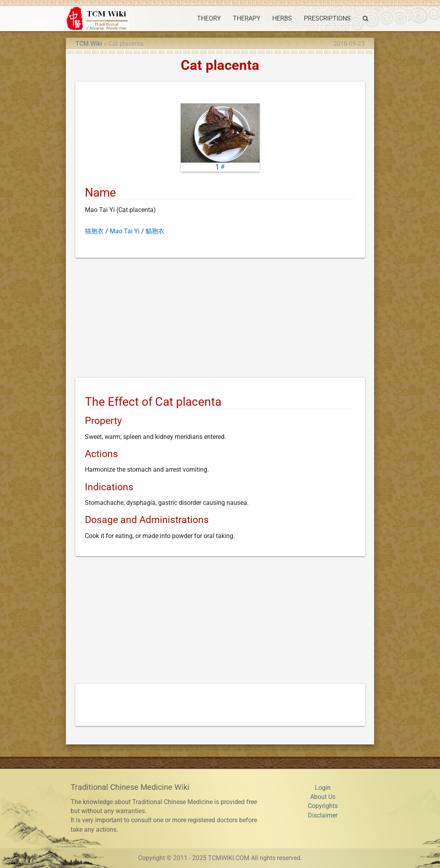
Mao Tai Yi (125, 231)
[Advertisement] (220, 319)
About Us (323, 797)
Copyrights (323, 806)
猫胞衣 (94, 231)
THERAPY (247, 19)
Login (323, 788)
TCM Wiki (89, 44)
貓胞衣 (155, 231)
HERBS (282, 19)
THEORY (209, 19)
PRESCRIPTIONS (327, 19)
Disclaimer (323, 816)
